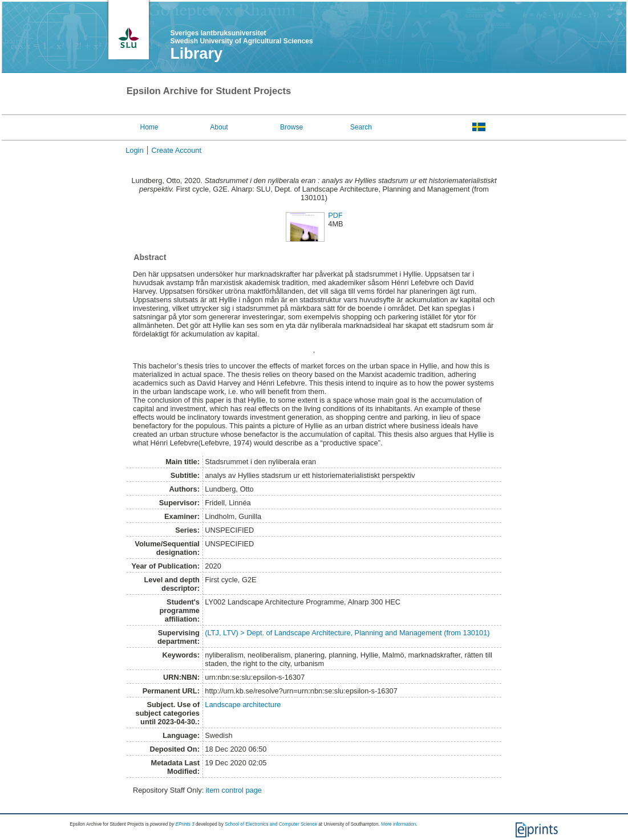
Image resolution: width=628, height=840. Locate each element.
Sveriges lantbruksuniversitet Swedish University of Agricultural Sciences (241, 37)
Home (149, 127)
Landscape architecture (243, 705)
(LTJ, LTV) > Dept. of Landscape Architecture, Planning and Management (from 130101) (347, 633)
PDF (335, 215)
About (219, 127)
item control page (234, 790)
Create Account (177, 150)
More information (398, 824)
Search (361, 127)
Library (196, 54)
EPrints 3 (185, 824)
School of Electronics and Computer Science (271, 824)
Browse (291, 127)
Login (134, 150)
